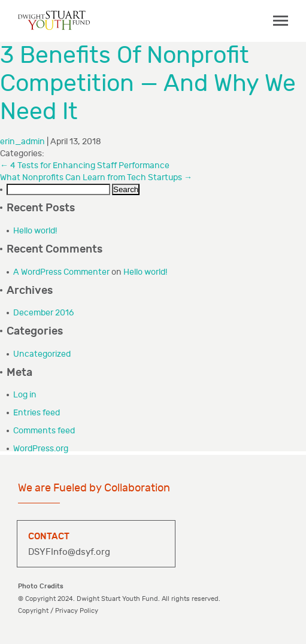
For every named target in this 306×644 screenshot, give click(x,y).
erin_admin (22, 142)
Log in (25, 395)
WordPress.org (41, 449)
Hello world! (35, 231)
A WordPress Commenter (61, 272)
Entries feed (37, 413)
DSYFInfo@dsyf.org (69, 552)
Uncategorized (42, 354)
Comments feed (44, 431)
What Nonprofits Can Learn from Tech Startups (96, 177)
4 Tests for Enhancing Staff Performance (85, 165)
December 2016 (43, 313)
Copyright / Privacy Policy (58, 611)
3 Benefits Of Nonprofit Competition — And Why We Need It (148, 84)
